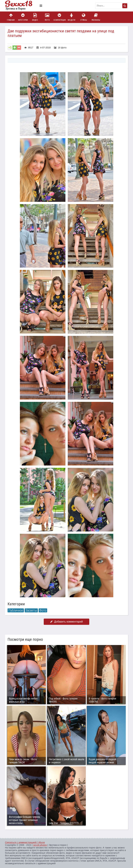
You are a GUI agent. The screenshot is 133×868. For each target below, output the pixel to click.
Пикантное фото (22, 6)
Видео (35, 17)
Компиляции (59, 17)
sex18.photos (40, 845)
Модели (72, 17)
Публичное (16, 610)
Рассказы (96, 17)
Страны (84, 17)
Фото (47, 17)
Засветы (31, 610)
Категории (23, 17)
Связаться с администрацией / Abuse (25, 842)
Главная (11, 17)
